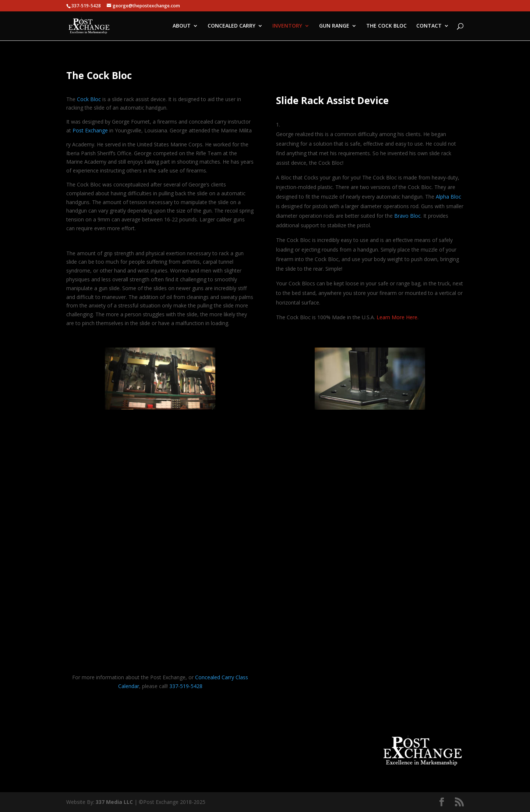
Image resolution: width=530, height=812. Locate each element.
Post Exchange (90, 130)
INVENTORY (287, 26)
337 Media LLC (115, 802)
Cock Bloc (89, 99)
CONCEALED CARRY (232, 26)
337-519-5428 (186, 686)
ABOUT (182, 26)
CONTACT (429, 26)
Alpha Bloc (448, 197)
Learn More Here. (397, 317)
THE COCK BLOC (386, 26)
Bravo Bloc (407, 216)
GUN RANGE (334, 26)
